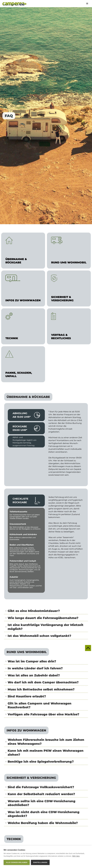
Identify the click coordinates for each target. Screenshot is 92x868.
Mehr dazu (76, 856)
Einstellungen (40, 862)
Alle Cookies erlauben (17, 862)
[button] (87, 4)
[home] (14, 4)
